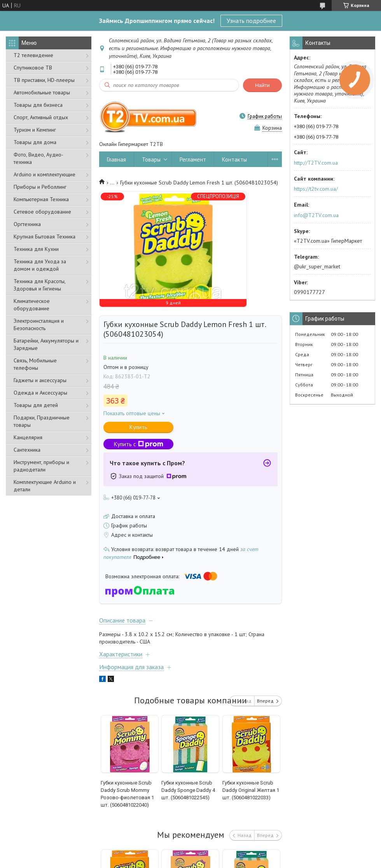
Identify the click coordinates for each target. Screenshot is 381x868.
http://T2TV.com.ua (316, 163)
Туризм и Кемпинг (35, 130)
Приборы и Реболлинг (40, 187)
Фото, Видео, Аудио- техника (38, 158)
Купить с (139, 444)
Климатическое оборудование (32, 305)
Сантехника (27, 450)
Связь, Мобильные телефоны (35, 364)
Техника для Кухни (36, 249)
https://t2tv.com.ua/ (316, 189)
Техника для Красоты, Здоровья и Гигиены (39, 285)
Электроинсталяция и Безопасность (39, 324)
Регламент (193, 159)
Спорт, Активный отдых (41, 117)
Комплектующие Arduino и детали (45, 486)
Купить (138, 427)
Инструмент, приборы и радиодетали (41, 466)
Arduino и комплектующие (45, 174)
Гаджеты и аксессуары (40, 380)
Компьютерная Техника (41, 199)
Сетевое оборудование (42, 212)
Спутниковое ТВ (33, 68)
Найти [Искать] (262, 85)
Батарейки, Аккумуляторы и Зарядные (46, 344)
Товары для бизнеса (38, 105)
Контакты (234, 159)
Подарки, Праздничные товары (42, 421)
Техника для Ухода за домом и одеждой (40, 265)
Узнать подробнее (251, 21)
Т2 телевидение (33, 55)
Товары (151, 159)
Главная (116, 159)
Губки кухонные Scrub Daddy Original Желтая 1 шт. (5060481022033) (251, 790)
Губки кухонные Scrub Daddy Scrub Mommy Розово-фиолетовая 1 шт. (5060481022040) (127, 794)
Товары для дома (35, 142)
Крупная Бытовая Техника (45, 237)
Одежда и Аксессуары (40, 393)
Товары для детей (36, 405)
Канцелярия (28, 437)
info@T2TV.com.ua (316, 215)
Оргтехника (27, 224)
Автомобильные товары (42, 92)
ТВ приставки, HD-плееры (44, 80)
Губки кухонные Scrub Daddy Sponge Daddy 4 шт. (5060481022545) (188, 790)
